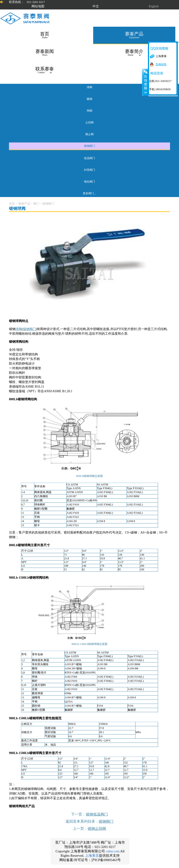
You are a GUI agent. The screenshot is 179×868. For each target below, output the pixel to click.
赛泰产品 (24, 204)
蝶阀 (89, 99)
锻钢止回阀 (97, 829)
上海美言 (92, 856)
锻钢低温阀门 (97, 814)
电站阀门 (89, 182)
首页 (12, 204)
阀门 (36, 204)
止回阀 (89, 122)
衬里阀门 (89, 170)
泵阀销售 (161, 64)
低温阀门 (89, 158)
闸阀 (89, 111)
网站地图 (38, 6)
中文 (96, 6)
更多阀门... (89, 193)
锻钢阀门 (89, 146)
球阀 (89, 87)
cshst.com (113, 851)
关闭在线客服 (145, 82)
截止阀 (89, 134)
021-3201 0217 (36, 2)
